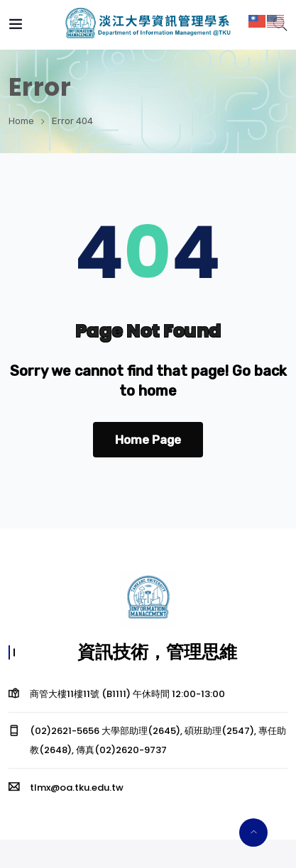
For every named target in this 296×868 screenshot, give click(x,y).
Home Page (148, 440)
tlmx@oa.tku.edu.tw (77, 788)
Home (21, 121)
